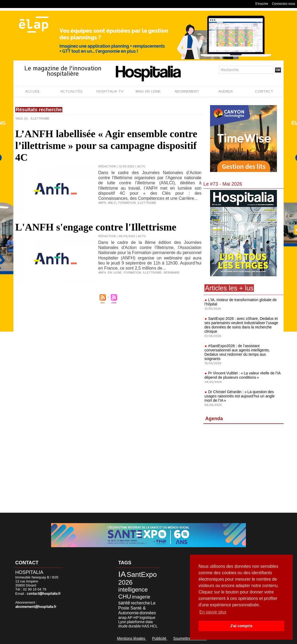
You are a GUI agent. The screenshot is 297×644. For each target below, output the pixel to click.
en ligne (115, 273)
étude (123, 626)
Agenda (214, 419)
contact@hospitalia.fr (44, 594)
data (149, 622)
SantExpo (142, 574)
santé (124, 603)
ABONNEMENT (187, 91)
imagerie (141, 597)
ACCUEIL (33, 91)
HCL (154, 626)
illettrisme (147, 203)
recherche (140, 603)
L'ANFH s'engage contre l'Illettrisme (96, 227)
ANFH (102, 203)
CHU (125, 597)
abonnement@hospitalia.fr (36, 607)
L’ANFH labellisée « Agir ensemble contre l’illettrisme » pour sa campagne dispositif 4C (106, 145)
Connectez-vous (283, 4)
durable (135, 626)
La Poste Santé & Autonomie (137, 608)
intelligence (133, 590)
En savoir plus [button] (213, 612)
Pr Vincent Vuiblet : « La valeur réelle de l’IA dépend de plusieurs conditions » (242, 375)
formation (127, 203)
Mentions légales (132, 638)
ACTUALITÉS (71, 91)
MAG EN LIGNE (148, 91)
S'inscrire (262, 4)
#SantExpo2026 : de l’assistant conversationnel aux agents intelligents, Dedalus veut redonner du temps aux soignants (237, 352)
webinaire (172, 273)
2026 (125, 582)
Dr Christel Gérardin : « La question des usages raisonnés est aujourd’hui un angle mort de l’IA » (239, 396)
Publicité (160, 638)
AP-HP (133, 618)
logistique (148, 618)
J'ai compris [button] (241, 626)
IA (122, 574)
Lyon (122, 622)
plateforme (136, 622)
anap (122, 618)
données (148, 613)
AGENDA (225, 91)
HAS (145, 626)
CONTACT (264, 91)
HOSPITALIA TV (110, 91)
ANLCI (112, 203)
